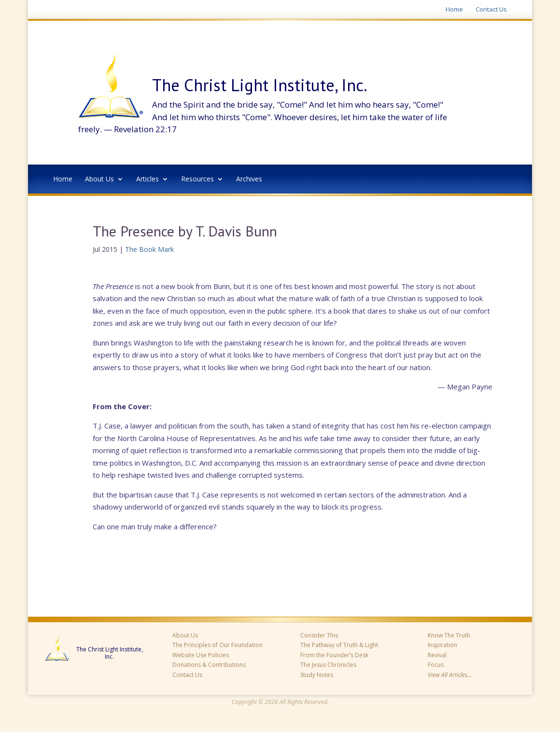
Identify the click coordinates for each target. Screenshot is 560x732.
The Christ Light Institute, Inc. (110, 653)
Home (454, 10)
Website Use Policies (201, 655)
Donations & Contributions (209, 665)
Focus (436, 665)
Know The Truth (449, 635)
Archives (249, 180)
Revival (437, 655)
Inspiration (442, 645)
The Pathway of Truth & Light (339, 645)
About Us (99, 180)
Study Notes (317, 675)
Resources (197, 180)
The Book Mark (149, 249)
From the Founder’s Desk (334, 655)
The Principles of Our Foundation (217, 645)
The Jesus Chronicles (328, 665)
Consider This (319, 635)
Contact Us (491, 10)
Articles (147, 180)
